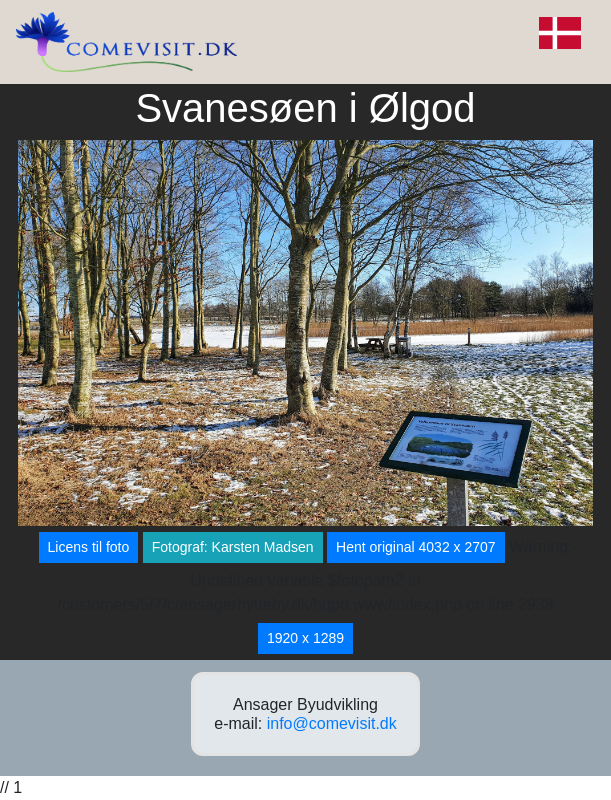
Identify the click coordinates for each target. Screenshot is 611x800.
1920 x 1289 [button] (305, 638)
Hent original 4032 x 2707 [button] (416, 547)
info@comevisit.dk (332, 723)
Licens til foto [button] (89, 547)
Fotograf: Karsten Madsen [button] (233, 547)
